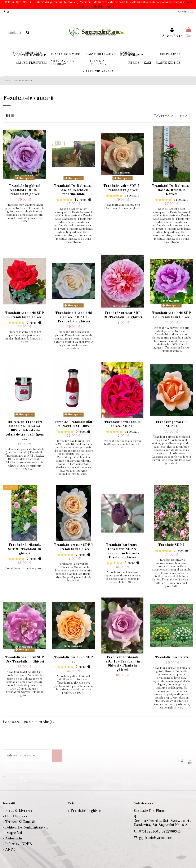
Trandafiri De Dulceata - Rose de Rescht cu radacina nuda (74, 190)
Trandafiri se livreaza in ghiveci (24, 568)
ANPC (10, 850)
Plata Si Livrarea (19, 811)
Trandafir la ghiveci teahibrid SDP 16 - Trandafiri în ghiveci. (24, 190)
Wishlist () (186, 12)
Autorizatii (14, 838)
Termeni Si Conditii (20, 822)
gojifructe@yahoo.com (156, 838)
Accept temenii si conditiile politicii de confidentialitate (30, 779)
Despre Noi (14, 833)
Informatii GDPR (18, 844)
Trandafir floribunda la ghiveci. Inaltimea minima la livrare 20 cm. (123, 444)
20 (183, 116)
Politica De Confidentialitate (27, 828)
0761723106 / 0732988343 (160, 832)
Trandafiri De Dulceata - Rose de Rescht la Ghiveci (172, 190)
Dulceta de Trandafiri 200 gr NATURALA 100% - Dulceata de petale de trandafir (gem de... (24, 430)
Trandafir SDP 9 (171, 545)
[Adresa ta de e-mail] (27, 756)
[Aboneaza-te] (57, 756)
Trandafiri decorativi (172, 657)
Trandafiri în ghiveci (86, 811)
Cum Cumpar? (16, 816)
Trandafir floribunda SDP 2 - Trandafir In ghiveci (24, 549)
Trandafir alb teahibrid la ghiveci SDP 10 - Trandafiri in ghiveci (74, 317)
